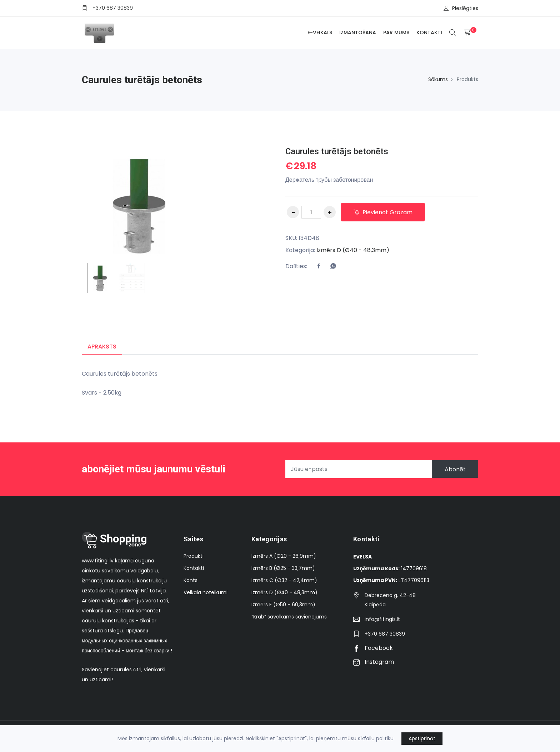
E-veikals (320, 32)
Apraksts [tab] (102, 347)
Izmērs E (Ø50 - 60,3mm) (283, 605)
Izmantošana (358, 32)
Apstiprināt (422, 738)
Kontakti (429, 32)
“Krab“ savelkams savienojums (289, 617)
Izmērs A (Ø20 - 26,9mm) (284, 556)
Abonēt (455, 469)
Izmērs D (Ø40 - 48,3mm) (353, 250)
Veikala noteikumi (206, 592)
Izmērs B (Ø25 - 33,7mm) (283, 568)
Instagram (374, 662)
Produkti (194, 556)
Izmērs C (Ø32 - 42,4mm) (284, 580)
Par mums (396, 32)
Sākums (438, 79)
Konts (191, 580)
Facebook (373, 648)
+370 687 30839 (113, 8)
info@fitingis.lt (382, 619)
